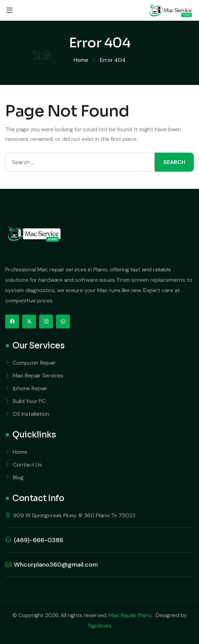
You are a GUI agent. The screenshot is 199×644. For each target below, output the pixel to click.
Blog (18, 477)
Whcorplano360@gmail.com (56, 565)
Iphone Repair (30, 388)
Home (20, 452)
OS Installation (31, 414)
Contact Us (27, 465)
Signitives (100, 626)
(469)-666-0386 (39, 540)
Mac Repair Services (38, 376)
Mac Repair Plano (131, 615)
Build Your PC (29, 401)
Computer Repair (34, 363)
